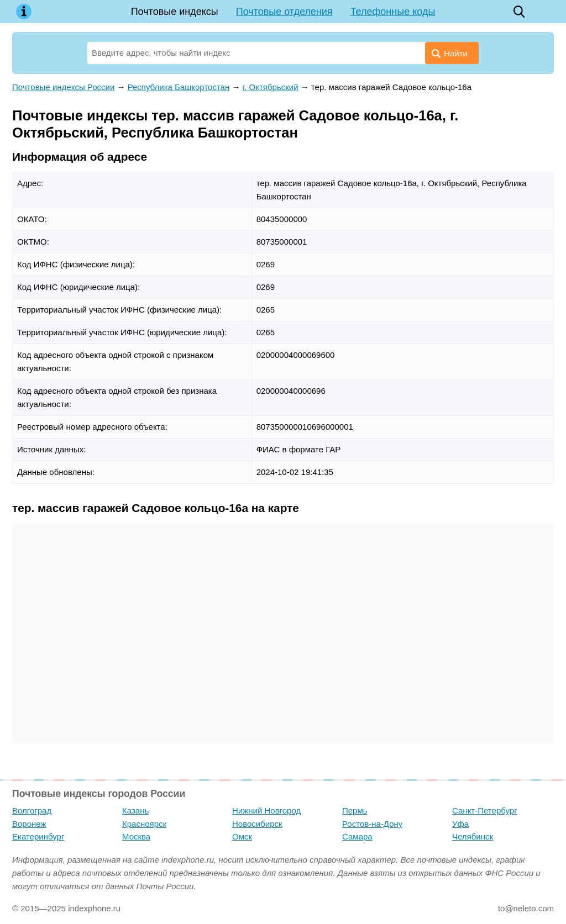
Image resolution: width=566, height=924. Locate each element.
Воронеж (29, 824)
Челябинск (473, 836)
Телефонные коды (393, 12)
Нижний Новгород (266, 811)
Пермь (355, 811)
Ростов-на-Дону (372, 824)
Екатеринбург (38, 836)
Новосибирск (257, 824)
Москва (136, 836)
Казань (135, 811)
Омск (242, 836)
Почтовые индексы (175, 12)
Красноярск (144, 824)
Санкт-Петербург (485, 811)
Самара (357, 836)
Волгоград (32, 811)
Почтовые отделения (284, 12)
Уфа (460, 824)
